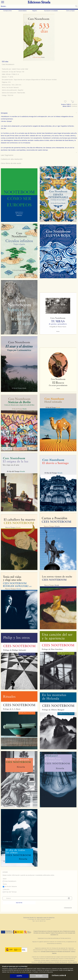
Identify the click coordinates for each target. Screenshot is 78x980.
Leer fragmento (7, 155)
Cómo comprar (70, 11)
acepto (19, 976)
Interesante (68, 908)
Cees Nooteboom (8, 64)
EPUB (43, 80)
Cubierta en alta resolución (12, 159)
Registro (35, 11)
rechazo (39, 976)
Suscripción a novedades (51, 11)
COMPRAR (74, 105)
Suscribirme (19, 903)
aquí (69, 970)
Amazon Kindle (51, 80)
